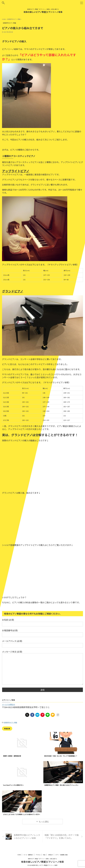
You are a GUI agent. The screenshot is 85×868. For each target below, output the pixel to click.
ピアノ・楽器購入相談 (62, 855)
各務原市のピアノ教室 (10, 722)
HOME (19, 855)
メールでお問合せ (9, 705)
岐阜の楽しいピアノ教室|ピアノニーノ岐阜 (43, 12)
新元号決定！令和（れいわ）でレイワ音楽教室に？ (63, 756)
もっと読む (44, 827)
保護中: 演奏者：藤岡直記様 (13, 756)
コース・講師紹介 (28, 855)
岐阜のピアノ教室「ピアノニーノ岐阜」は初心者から (43, 859)
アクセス (38, 855)
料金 (44, 855)
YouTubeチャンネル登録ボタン (15, 785)
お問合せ (50, 855)
